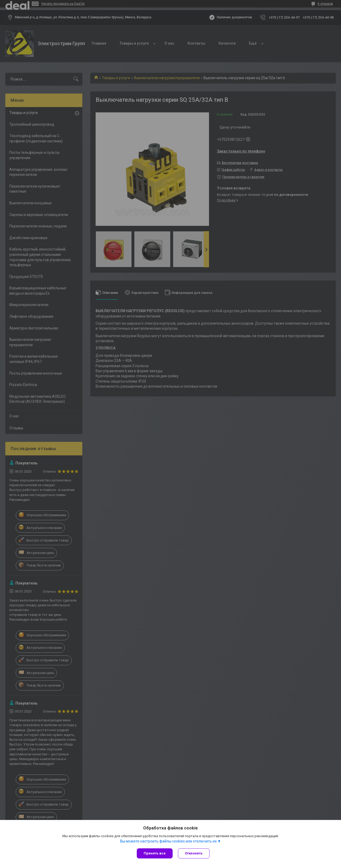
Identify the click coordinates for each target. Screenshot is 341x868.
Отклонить (194, 853)
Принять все (155, 853)
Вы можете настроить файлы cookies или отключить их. (169, 841)
